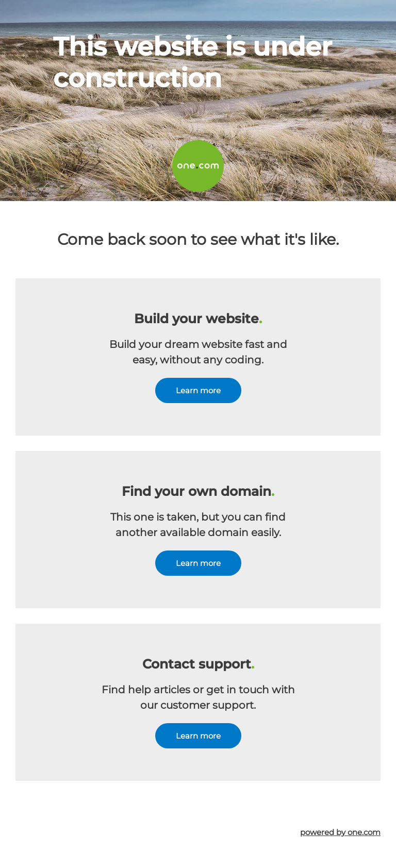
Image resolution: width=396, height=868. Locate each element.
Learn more (198, 390)
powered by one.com (340, 832)
